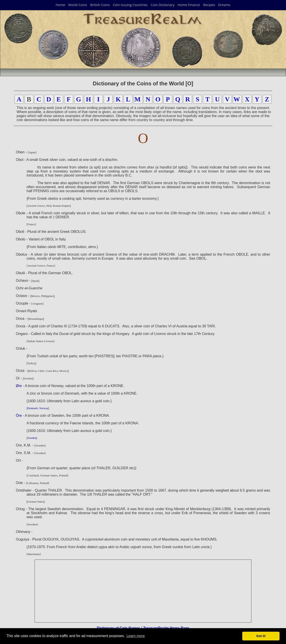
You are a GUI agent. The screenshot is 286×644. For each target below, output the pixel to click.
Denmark (33, 408)
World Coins (78, 5)
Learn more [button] (136, 636)
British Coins (100, 5)
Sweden (32, 438)
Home (60, 5)
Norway (44, 408)
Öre (19, 416)
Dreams (224, 5)
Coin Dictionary (163, 5)
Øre (19, 386)
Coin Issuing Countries (130, 5)
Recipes (209, 5)
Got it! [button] (261, 636)
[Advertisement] (143, 591)
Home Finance (189, 5)
